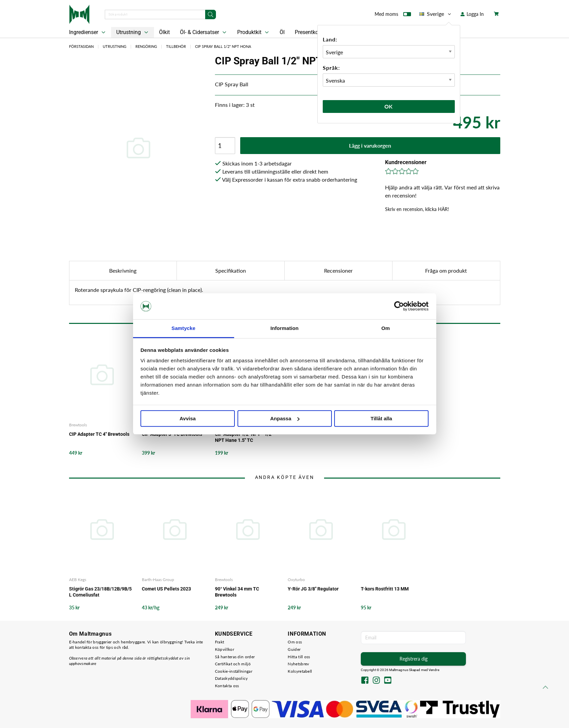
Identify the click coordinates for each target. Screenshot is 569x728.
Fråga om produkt (446, 270)
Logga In (472, 14)
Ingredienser (88, 32)
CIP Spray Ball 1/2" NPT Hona (223, 46)
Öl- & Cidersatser (204, 32)
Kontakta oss (227, 686)
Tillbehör (176, 46)
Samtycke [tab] (183, 328)
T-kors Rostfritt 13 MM (385, 589)
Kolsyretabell (300, 671)
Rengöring (146, 46)
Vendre (434, 670)
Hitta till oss (299, 657)
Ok (389, 106)
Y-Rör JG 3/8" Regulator (313, 589)
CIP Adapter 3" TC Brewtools (172, 434)
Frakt (220, 642)
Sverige (436, 14)
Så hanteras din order (235, 657)
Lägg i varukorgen (370, 145)
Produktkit (254, 32)
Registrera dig (414, 659)
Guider (294, 649)
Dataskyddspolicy (231, 678)
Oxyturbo (296, 580)
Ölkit (164, 32)
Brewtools (78, 425)
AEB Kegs (78, 580)
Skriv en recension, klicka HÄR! (417, 209)
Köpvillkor (225, 649)
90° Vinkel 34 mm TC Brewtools (237, 592)
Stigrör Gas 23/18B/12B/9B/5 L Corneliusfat (100, 592)
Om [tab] (386, 328)
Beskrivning (123, 270)
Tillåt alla (381, 418)
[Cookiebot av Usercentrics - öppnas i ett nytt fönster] (399, 306)
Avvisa (188, 418)
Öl (282, 32)
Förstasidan (81, 46)
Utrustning (133, 32)
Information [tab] (285, 328)
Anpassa (285, 418)
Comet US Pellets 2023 (166, 589)
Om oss (295, 642)
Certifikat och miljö (233, 664)
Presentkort (308, 32)
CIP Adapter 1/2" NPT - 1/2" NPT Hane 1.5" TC (244, 437)
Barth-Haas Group (158, 580)
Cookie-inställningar (234, 671)
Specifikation (231, 270)
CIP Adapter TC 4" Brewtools (99, 434)
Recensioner (338, 270)
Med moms (393, 16)
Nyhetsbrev (298, 664)
